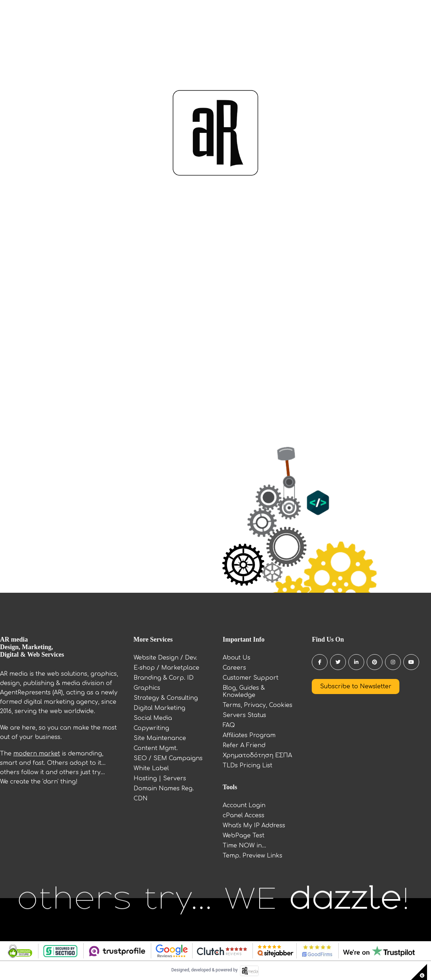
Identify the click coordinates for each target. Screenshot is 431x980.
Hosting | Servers (160, 778)
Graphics (147, 688)
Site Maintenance (160, 738)
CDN (141, 799)
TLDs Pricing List (247, 766)
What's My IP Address (254, 826)
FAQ (229, 725)
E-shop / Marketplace (166, 668)
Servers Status (244, 715)
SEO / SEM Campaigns (168, 758)
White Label (151, 768)
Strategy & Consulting (166, 698)
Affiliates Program (249, 735)
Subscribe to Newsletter (356, 687)
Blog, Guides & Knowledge (244, 692)
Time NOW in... (244, 846)
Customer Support (251, 678)
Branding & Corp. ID (164, 678)
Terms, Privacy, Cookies (258, 705)
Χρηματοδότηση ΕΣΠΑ (257, 755)
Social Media (153, 718)
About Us (237, 658)
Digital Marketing (159, 708)
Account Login (244, 805)
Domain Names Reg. (164, 789)
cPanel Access (244, 815)
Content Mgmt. (156, 748)
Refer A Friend (244, 745)
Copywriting (151, 728)
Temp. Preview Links (252, 856)
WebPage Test (244, 836)
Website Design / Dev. (165, 658)
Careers (234, 668)
